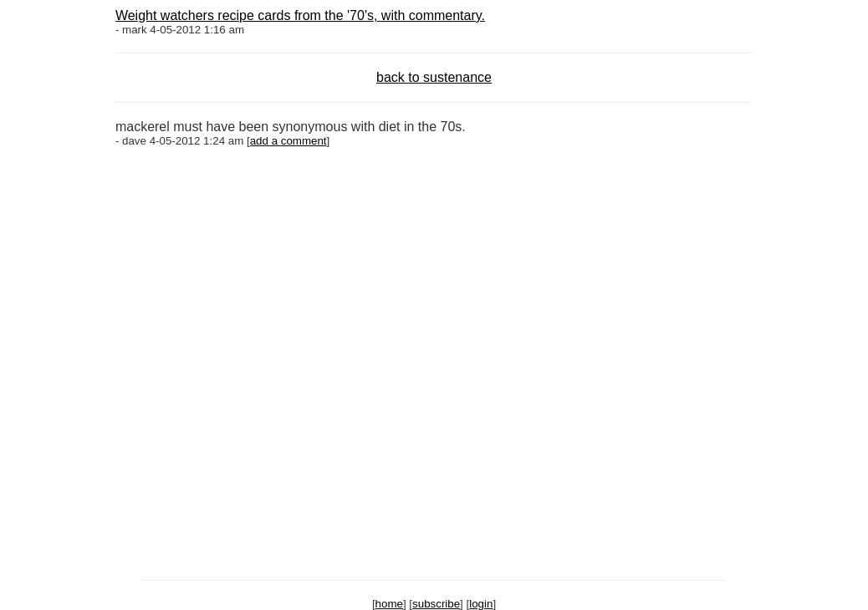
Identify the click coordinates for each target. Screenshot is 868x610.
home (389, 604)
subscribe (436, 604)
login (481, 604)
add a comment (288, 141)
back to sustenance (434, 77)
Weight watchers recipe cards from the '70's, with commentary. (300, 15)
